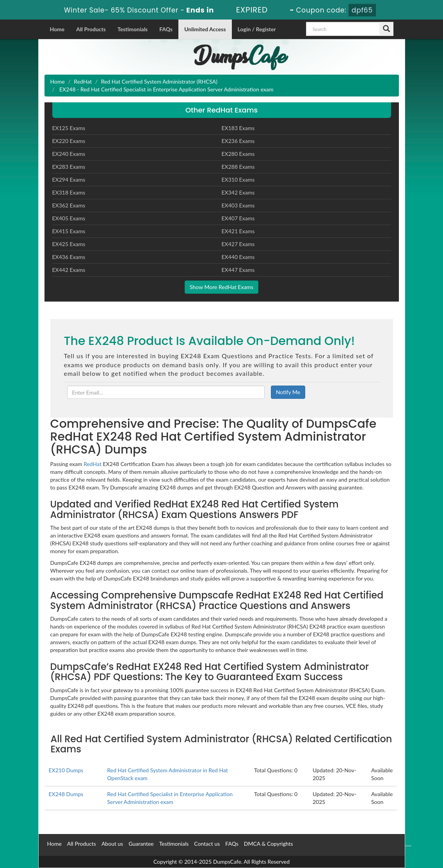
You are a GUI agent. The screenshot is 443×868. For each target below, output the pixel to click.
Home (57, 29)
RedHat (83, 81)
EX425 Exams (69, 244)
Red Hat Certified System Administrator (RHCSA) (159, 81)
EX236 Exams (238, 141)
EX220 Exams (69, 141)
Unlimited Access (205, 29)
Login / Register (257, 29)
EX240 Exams (69, 154)
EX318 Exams (69, 192)
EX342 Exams (238, 192)
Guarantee (141, 844)
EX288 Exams (238, 167)
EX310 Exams (238, 179)
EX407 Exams (238, 218)
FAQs (166, 29)
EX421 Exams (238, 231)
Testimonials (133, 29)
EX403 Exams (238, 205)
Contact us (207, 844)
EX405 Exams (69, 218)
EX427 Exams (238, 244)
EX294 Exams (69, 179)
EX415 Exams (69, 231)
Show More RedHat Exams (221, 287)
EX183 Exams (238, 128)
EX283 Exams (69, 167)
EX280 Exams (238, 154)
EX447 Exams (238, 270)
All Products (91, 29)
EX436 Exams (69, 257)
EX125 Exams (69, 128)
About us (112, 844)
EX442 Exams (69, 270)
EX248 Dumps (66, 794)
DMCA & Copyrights (269, 844)
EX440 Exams (238, 257)
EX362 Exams (69, 205)
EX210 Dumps (66, 770)
